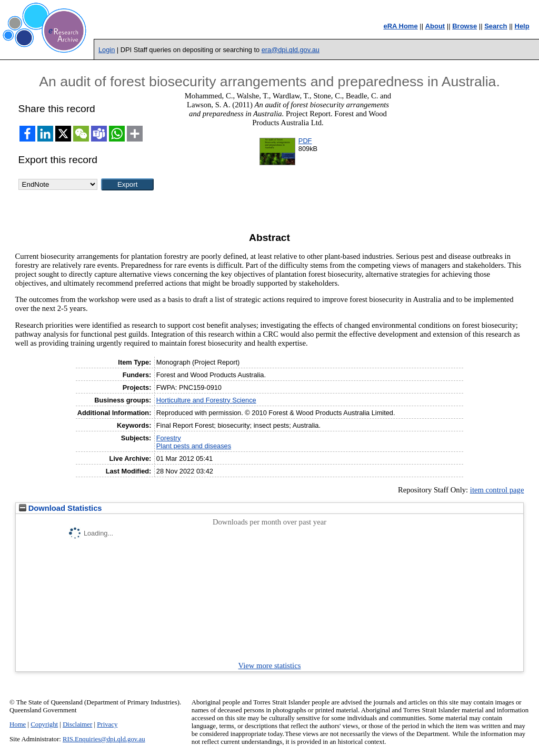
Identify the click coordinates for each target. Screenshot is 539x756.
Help (522, 26)
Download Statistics (61, 508)
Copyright (44, 724)
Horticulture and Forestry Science (206, 400)
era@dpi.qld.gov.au (291, 50)
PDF (305, 141)
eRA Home (400, 26)
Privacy (107, 724)
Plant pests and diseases (194, 446)
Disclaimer (77, 724)
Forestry (169, 438)
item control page (497, 490)
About (435, 26)
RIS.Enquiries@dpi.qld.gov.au (104, 739)
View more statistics (270, 666)
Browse (465, 26)
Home (18, 724)
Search (496, 26)
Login (107, 50)
